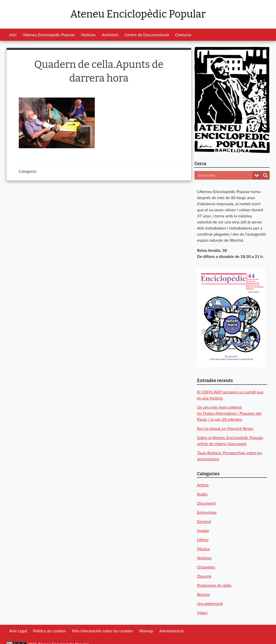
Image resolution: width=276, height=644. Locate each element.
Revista (203, 594)
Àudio (202, 494)
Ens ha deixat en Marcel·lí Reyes (225, 428)
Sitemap (146, 631)
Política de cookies (49, 631)
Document (206, 503)
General (204, 521)
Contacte (183, 35)
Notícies (88, 35)
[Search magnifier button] (265, 175)
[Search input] (225, 175)
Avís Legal (18, 631)
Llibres (203, 539)
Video (202, 612)
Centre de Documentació (147, 35)
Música (203, 549)
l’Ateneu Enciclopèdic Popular (49, 35)
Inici (13, 35)
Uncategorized (210, 603)
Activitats (110, 35)
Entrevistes (207, 512)
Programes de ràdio (214, 585)
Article (203, 485)
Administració (171, 631)
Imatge (203, 530)
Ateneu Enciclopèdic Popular (138, 14)
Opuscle (204, 576)
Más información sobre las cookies (102, 631)
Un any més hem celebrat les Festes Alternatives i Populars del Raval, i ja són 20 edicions (229, 413)
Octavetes (206, 567)
